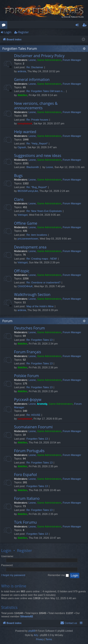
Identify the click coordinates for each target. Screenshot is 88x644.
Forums (5, 26)
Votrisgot (23, 215)
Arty (36, 635)
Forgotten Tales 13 (37, 439)
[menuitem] (69, 623)
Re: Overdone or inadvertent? (44, 282)
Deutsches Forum (29, 328)
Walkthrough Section (32, 295)
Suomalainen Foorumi (33, 427)
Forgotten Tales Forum (20, 48)
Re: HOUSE (33, 415)
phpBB (32, 631)
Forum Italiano (27, 498)
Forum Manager (72, 60)
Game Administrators (49, 60)
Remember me (58, 575)
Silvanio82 (27, 616)
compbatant (25, 123)
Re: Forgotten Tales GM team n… (46, 91)
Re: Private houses (37, 120)
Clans (19, 199)
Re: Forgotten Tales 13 (40, 340)
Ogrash (22, 147)
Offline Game (26, 223)
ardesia (22, 71)
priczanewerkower (28, 239)
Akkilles (23, 95)
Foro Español (25, 475)
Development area (30, 247)
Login (8, 32)
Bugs (18, 176)
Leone (32, 60)
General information (32, 80)
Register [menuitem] (85, 26)
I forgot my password (13, 575)
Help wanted (25, 132)
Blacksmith (33, 167)
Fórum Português (29, 451)
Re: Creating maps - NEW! (42, 259)
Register (23, 32)
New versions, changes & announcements (36, 106)
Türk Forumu (25, 522)
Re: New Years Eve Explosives (44, 211)
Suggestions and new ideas (38, 156)
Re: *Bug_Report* (37, 187)
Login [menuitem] (78, 26)
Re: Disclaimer (35, 67)
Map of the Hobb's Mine (40, 306)
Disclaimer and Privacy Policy (39, 56)
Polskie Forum (27, 376)
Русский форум (28, 400)
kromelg (42, 404)
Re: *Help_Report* (37, 143)
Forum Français (28, 352)
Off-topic (22, 271)
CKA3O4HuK (25, 286)
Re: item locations (37, 235)
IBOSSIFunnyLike (28, 191)
